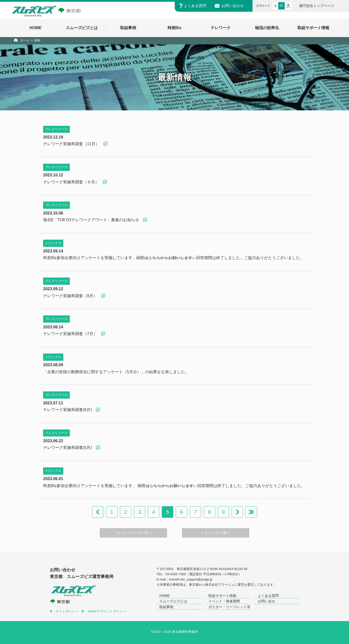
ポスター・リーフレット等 (229, 607)
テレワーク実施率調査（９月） (71, 182)
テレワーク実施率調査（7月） (70, 334)
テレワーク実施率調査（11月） (71, 144)
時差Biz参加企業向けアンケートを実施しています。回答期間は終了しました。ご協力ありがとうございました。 (174, 258)
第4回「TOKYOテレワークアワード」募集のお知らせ (91, 220)
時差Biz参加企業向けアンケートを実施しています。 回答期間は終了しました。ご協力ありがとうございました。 (174, 486)
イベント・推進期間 (224, 601)
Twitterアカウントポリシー (107, 611)
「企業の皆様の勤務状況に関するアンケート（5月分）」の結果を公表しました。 (116, 372)
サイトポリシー (67, 611)
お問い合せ (266, 601)
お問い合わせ (233, 6)
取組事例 (166, 607)
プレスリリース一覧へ (133, 533)
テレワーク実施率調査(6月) (68, 410)
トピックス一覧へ (216, 533)
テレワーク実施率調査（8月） (70, 296)
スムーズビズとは (173, 601)
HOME (165, 596)
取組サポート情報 (222, 596)
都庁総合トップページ (317, 6)
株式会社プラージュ (220, 585)
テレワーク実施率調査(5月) (68, 448)
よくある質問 (195, 6)
